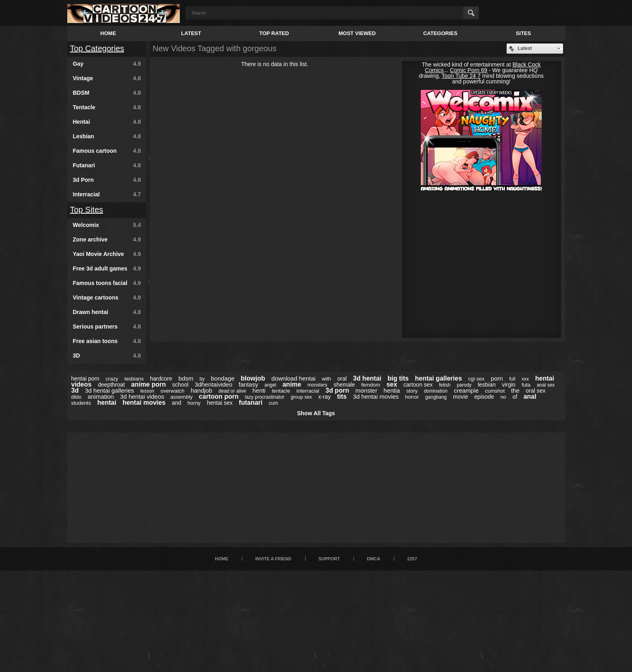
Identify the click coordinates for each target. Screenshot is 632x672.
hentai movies (144, 403)
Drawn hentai (107, 312)
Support (329, 559)
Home (108, 33)
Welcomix (107, 225)
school (180, 385)
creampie (466, 390)
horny (194, 403)
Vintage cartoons (107, 298)
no (503, 397)
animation (101, 396)
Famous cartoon (107, 151)
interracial (308, 391)
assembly (182, 397)
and (176, 403)
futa (526, 385)
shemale (344, 385)
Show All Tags (316, 413)
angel (270, 385)
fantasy (248, 384)
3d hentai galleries (110, 390)
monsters (317, 385)
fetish (445, 385)
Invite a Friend (273, 559)
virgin (508, 385)
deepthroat (111, 385)
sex (392, 384)
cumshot (495, 391)
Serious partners (107, 327)
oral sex (535, 391)
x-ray (324, 397)
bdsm (186, 378)
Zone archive (107, 239)
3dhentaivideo (213, 384)
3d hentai (367, 378)
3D (107, 356)
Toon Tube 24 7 (461, 76)
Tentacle (107, 107)
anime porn (148, 384)
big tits (398, 378)
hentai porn (85, 379)
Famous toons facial (107, 283)
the (515, 390)
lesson (147, 391)
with (326, 379)
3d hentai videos (142, 396)
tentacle (281, 391)
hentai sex (220, 403)
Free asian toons (107, 341)
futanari (251, 403)
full (512, 379)
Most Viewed (357, 33)
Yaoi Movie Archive (107, 254)
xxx (525, 379)
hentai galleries (439, 378)
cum (273, 403)
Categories (440, 33)
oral (342, 379)
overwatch (172, 391)
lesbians (134, 379)
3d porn (337, 390)
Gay (107, 64)
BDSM (107, 93)
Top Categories (97, 48)
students (81, 403)
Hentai (107, 122)
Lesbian (107, 136)
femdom (371, 385)
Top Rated (274, 33)
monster (366, 390)
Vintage (107, 78)
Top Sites (87, 210)
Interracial (107, 194)
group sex (301, 397)
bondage (222, 378)
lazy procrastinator (265, 397)
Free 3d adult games (107, 268)
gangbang (436, 397)
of (515, 397)
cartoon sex (418, 385)
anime (292, 384)
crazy (112, 379)
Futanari (107, 165)
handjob (201, 390)
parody (464, 385)
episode (484, 397)
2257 (412, 559)
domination (436, 391)
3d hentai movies (376, 396)
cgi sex (476, 379)
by (202, 379)
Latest (191, 33)
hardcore (161, 379)
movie (460, 397)
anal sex (546, 385)
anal (530, 396)
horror (412, 397)
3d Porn (107, 180)
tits (342, 396)
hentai (107, 403)
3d (75, 390)
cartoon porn (219, 396)
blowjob (253, 378)
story (412, 391)
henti (259, 390)
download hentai (293, 378)
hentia (392, 390)
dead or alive (232, 391)
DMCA (373, 559)
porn (497, 378)
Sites (524, 33)
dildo (76, 397)
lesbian (486, 385)
